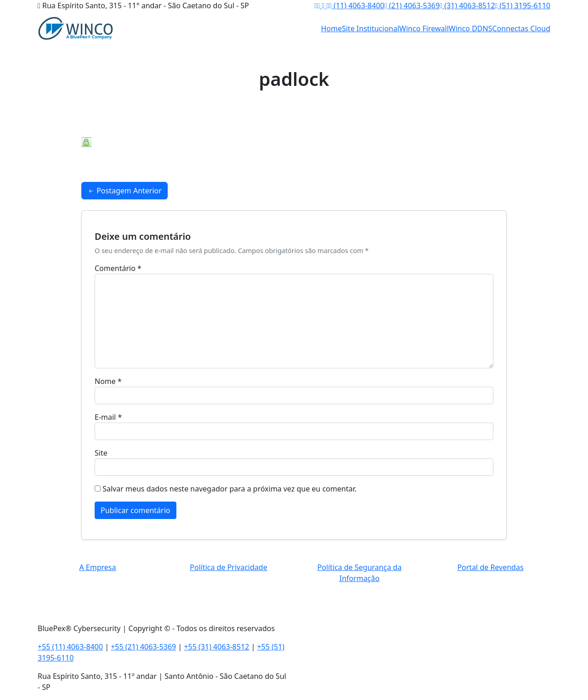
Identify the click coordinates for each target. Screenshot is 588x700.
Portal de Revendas (490, 567)
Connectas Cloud (522, 28)
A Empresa (97, 567)
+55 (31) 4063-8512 (216, 647)
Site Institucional (370, 28)
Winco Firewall (424, 28)
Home (332, 28)
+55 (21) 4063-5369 (143, 647)
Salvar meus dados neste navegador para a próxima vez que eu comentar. (229, 489)
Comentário (118, 268)
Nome (108, 381)
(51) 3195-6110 (523, 6)
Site (101, 453)
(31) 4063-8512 (467, 6)
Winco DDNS (471, 28)
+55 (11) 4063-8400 (70, 647)
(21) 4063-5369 (412, 6)
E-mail (108, 417)
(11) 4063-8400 (356, 6)
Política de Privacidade (228, 567)
